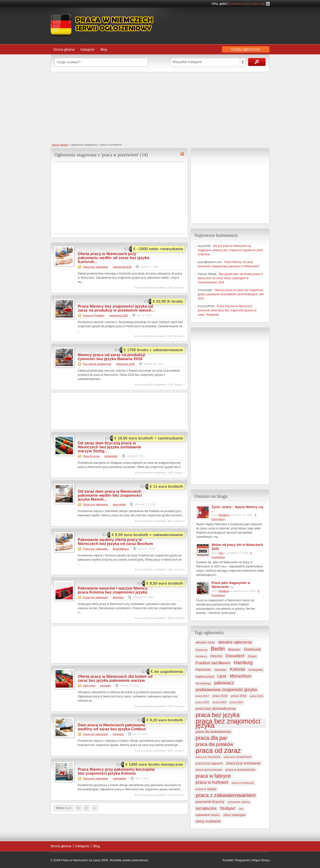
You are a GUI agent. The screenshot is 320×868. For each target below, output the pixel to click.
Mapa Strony (261, 860)
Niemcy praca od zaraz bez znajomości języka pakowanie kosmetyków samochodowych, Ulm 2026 (231, 294)
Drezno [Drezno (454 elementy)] (216, 656)
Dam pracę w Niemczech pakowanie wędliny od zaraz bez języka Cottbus (112, 727)
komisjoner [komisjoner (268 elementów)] (256, 670)
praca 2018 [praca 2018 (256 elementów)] (220, 696)
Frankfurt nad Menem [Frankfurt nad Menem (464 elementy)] (213, 663)
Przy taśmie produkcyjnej (97, 364)
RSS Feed (268, 4)
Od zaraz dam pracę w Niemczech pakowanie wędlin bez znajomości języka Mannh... (110, 495)
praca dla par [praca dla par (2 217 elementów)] (212, 738)
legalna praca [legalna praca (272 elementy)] (205, 676)
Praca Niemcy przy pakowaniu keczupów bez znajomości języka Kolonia (116, 771)
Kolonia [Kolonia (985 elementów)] (237, 669)
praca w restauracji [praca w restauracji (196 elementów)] (243, 783)
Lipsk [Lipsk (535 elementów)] (222, 676)
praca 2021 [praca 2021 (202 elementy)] (203, 702)
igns (221, 553)
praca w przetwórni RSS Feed (182, 154)
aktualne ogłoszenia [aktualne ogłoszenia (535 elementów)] (235, 642)
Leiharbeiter (111, 456)
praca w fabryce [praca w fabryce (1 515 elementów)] (213, 776)
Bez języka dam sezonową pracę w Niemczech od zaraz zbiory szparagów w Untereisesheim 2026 (230, 278)
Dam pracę (89, 685)
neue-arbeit (119, 504)
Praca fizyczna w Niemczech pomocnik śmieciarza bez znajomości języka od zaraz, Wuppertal (227, 310)
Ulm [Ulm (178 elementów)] (241, 809)
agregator (118, 597)
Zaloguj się (256, 4)
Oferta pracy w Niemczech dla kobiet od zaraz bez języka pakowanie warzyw (115, 678)
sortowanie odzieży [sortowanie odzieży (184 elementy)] (239, 802)
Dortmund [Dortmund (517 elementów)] (252, 649)
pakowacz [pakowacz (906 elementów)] (224, 683)
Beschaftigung (121, 549)
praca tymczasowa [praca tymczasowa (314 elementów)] (209, 770)
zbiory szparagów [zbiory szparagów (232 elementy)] (234, 815)
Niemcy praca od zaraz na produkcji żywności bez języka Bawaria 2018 (112, 357)
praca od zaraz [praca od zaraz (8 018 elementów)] (218, 751)
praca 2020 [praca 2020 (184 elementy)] (257, 696)
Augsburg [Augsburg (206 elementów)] (202, 650)
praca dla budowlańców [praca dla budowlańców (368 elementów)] (213, 732)
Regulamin (243, 860)
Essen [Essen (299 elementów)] (252, 656)
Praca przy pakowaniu (96, 267)
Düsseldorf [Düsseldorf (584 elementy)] (235, 656)
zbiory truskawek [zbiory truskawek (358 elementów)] (208, 821)
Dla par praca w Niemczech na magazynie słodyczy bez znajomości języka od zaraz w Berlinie (231, 250)
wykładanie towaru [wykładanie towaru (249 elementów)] (208, 815)
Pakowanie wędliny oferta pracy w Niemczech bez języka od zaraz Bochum (115, 542)
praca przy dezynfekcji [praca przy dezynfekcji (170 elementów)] (208, 757)
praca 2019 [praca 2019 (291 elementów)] (239, 696)
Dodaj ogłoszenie (246, 49)
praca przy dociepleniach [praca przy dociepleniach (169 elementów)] (237, 757)
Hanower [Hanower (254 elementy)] (221, 670)
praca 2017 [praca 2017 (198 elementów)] (202, 696)
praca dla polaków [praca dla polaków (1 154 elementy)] (215, 744)
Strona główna (64, 49)
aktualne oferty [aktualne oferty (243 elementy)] (205, 643)
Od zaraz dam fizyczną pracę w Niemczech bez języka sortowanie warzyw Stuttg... (110, 447)
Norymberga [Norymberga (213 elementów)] (203, 683)
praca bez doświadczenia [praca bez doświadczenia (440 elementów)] (216, 708)
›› (95, 808)
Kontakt (228, 860)
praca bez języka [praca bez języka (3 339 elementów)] (218, 715)
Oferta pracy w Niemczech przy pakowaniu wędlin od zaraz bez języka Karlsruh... (114, 258)
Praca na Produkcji (94, 315)
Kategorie (87, 49)
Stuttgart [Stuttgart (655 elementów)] (228, 808)
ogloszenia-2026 (122, 267)
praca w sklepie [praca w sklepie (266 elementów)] (206, 789)
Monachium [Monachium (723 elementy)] (240, 676)
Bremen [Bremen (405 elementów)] (234, 650)
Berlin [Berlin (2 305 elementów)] (218, 649)
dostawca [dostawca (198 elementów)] (201, 656)
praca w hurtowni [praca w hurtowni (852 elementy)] (212, 782)
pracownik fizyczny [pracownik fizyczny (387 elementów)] (210, 802)
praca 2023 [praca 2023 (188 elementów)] (236, 702)
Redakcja (224, 515)
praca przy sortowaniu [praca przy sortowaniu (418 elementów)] (243, 763)
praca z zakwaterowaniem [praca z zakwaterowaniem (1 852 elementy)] (226, 795)
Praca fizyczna (91, 456)
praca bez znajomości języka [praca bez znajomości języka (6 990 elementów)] (228, 723)
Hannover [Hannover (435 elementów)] (203, 669)
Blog (104, 49)
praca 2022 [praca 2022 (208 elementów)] (220, 702)
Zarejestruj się (238, 4)
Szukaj (257, 62)
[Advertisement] (160, 107)
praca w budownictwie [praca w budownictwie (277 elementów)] (240, 770)
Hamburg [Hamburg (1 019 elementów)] (243, 663)
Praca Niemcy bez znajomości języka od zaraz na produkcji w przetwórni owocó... (116, 308)
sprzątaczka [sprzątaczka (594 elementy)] (206, 808)
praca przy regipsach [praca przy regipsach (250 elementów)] (209, 763)
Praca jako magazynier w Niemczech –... (231, 585)
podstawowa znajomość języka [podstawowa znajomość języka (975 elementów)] (226, 690)
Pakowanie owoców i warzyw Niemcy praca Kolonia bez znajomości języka (113, 590)
